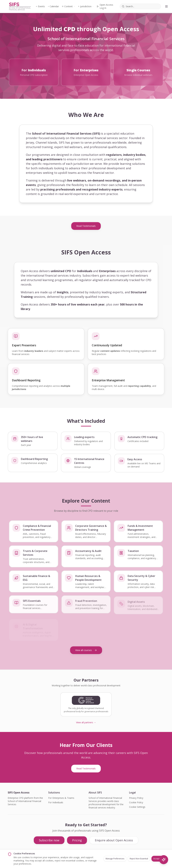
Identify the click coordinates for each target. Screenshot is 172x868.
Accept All (158, 859)
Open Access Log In (105, 6)
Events (40, 6)
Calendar (53, 6)
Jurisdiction (86, 6)
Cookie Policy (136, 802)
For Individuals (56, 802)
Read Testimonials (86, 226)
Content (68, 6)
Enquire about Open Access (114, 840)
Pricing (77, 840)
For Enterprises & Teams (61, 798)
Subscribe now (49, 840)
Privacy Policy (136, 798)
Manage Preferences (115, 859)
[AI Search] (164, 860)
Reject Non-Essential (139, 859)
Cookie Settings (137, 807)
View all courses (86, 650)
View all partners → (86, 722)
